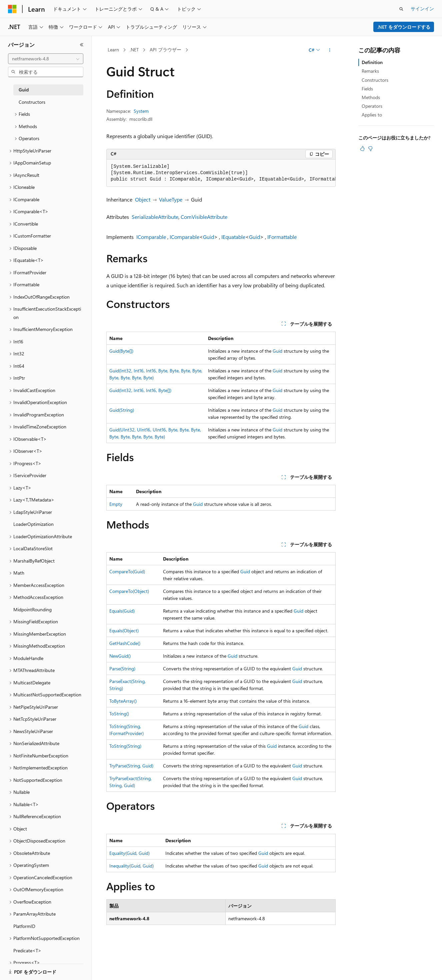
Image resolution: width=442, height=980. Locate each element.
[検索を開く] (401, 9)
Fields (367, 89)
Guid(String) (122, 410)
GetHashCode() (125, 643)
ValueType (171, 199)
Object (143, 199)
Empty (116, 504)
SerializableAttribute (155, 217)
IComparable (151, 237)
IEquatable (233, 237)
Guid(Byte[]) (121, 351)
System (141, 111)
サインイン (422, 9)
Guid (208, 237)
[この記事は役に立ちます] (362, 148)
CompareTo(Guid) (127, 571)
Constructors (375, 80)
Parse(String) (122, 669)
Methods (371, 97)
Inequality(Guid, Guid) (131, 866)
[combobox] (46, 59)
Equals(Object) (124, 630)
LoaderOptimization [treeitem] (33, 524)
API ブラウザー (165, 50)
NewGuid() (120, 656)
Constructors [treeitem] (32, 102)
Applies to (372, 115)
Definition (372, 62)
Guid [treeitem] (24, 90)
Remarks (370, 71)
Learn (113, 50)
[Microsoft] (12, 9)
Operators (372, 106)
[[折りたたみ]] (82, 45)
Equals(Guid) (122, 611)
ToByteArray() (123, 701)
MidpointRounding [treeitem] (32, 609)
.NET (134, 50)
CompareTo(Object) (129, 591)
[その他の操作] (330, 50)
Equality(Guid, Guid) (129, 853)
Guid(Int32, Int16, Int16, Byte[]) (140, 390)
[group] (221, 173)
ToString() (119, 714)
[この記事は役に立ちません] (370, 148)
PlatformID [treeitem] (24, 926)
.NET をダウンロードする (404, 27)
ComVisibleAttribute (204, 217)
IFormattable (282, 237)
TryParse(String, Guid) (131, 766)
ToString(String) (125, 746)
